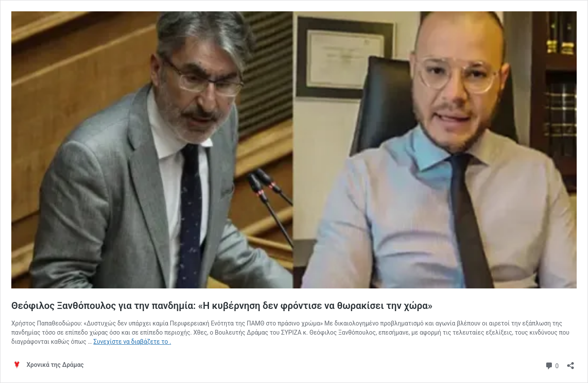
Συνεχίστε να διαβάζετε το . (132, 342)
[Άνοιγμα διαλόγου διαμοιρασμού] (571, 363)
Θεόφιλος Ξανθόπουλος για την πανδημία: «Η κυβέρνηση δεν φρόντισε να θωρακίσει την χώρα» (222, 306)
